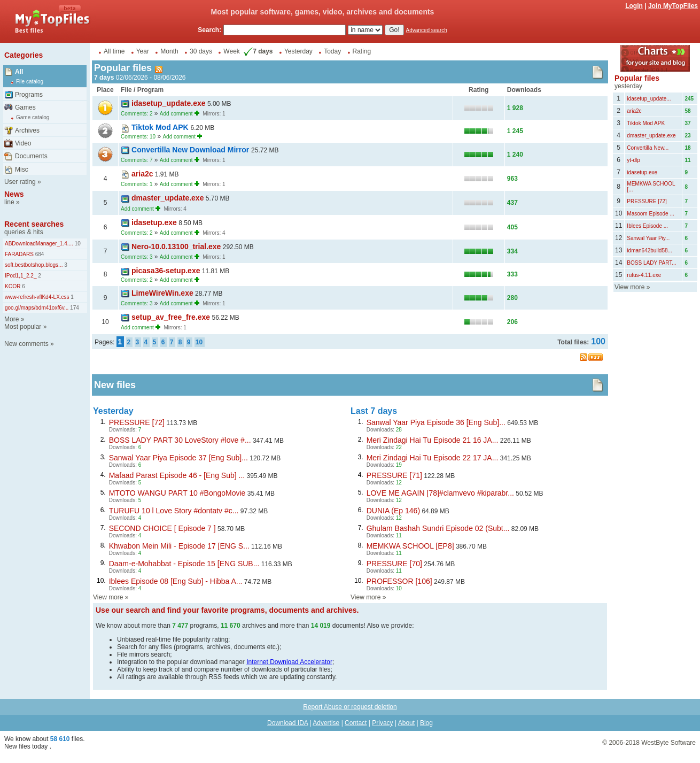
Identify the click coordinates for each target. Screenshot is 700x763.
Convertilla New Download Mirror (191, 150)
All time (114, 51)
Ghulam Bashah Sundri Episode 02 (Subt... (438, 528)
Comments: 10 (138, 137)
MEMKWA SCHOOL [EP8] (410, 546)
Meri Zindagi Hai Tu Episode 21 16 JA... (433, 440)
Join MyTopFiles (673, 6)
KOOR (13, 286)
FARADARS (19, 254)
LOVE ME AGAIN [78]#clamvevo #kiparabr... (440, 493)
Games (25, 107)
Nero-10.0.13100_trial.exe (176, 246)
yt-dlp (633, 160)
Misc (22, 169)
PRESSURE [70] (394, 564)
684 (39, 254)
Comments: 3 (137, 257)
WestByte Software (668, 743)
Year (143, 51)
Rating (362, 51)
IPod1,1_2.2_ (21, 276)
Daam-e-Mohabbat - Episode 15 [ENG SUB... (184, 564)
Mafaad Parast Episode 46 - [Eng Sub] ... (177, 475)
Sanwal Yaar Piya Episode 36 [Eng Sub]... (436, 422)
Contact (356, 723)
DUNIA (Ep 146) (393, 511)
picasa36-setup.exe (166, 271)
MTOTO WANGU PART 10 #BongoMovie (177, 493)
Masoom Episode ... (650, 214)
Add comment (176, 114)
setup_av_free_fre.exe (171, 317)
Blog (426, 723)
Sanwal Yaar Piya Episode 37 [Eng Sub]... (178, 458)
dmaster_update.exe (168, 198)
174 (73, 308)
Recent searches (34, 224)
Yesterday (298, 51)
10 (77, 244)
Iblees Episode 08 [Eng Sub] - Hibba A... (176, 581)
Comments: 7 (137, 160)
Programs (29, 95)
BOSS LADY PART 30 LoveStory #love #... (180, 440)
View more (108, 597)
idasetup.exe (154, 222)
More (11, 319)
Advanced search (427, 30)
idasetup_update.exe (169, 103)
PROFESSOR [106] (399, 581)
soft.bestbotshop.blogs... (34, 265)
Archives (27, 130)
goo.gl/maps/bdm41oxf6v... (37, 308)
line (9, 202)
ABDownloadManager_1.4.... (39, 244)
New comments (26, 344)
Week (231, 51)
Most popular (23, 327)
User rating (20, 182)
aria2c (142, 174)
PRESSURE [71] (394, 475)
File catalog (30, 82)
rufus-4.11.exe (644, 275)
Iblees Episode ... (647, 226)
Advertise (326, 723)
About (406, 723)
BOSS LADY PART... (651, 263)
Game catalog (33, 117)
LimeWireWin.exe (162, 293)
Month (169, 51)
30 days (201, 51)
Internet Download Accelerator (289, 662)
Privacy (382, 723)
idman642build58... (650, 251)
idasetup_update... (649, 99)
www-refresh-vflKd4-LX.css (37, 297)
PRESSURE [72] (137, 422)
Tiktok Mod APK (161, 127)
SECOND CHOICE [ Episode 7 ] (162, 528)
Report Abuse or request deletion (350, 707)
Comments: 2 (137, 114)
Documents (31, 156)
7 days (257, 51)
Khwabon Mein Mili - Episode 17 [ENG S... (179, 546)
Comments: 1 (137, 184)
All (19, 72)
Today (332, 51)
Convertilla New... (648, 148)
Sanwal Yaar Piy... (648, 238)
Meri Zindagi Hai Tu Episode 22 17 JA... (433, 458)
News (14, 194)
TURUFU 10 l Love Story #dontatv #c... (174, 511)
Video (23, 143)
